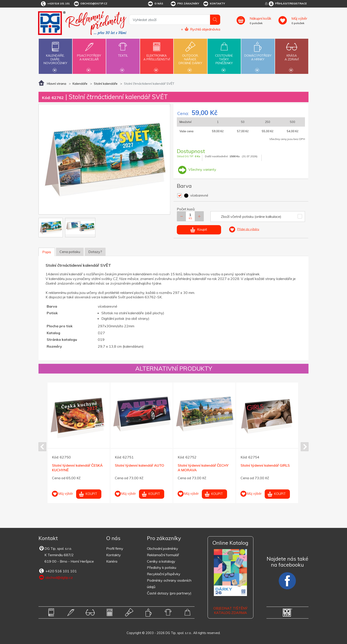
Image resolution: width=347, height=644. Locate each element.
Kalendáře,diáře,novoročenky (55, 56)
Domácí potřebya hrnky (258, 55)
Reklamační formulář (163, 555)
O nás (155, 4)
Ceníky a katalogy (161, 561)
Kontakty (214, 4)
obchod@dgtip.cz (90, 4)
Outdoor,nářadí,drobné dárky (190, 56)
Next (305, 447)
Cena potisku (70, 252)
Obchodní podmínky (163, 548)
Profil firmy (115, 548)
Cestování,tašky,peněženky (224, 56)
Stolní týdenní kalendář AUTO (140, 465)
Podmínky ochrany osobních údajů (169, 584)
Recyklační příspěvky (164, 574)
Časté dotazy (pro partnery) (169, 593)
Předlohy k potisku (162, 567)
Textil (123, 53)
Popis (47, 252)
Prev (42, 447)
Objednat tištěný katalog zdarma (230, 610)
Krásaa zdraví (292, 55)
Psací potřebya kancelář (89, 55)
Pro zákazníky (185, 4)
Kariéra (112, 561)
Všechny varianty (197, 169)
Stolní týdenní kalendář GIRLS (265, 465)
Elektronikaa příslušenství (157, 55)
